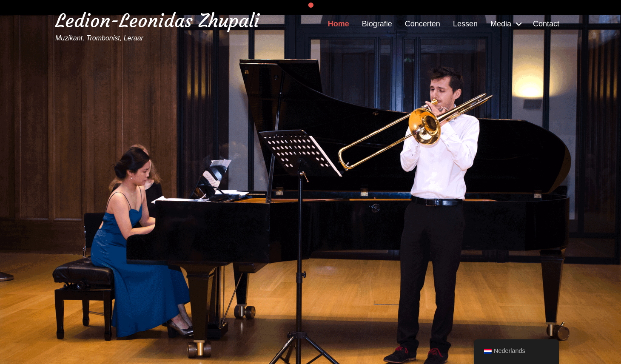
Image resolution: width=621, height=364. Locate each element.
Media (501, 24)
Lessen (465, 24)
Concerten (423, 24)
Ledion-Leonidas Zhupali (157, 21)
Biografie (377, 24)
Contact (546, 24)
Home (339, 24)
